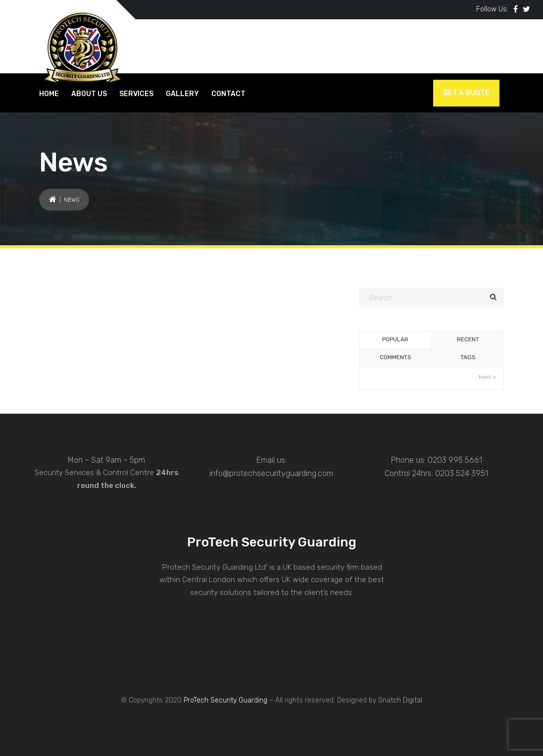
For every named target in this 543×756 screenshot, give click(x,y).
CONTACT (228, 94)
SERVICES (136, 94)
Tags (468, 357)
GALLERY (182, 94)
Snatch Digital (400, 700)
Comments (395, 357)
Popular (395, 339)
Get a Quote (466, 93)
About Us (89, 94)
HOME (49, 94)
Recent (468, 339)
